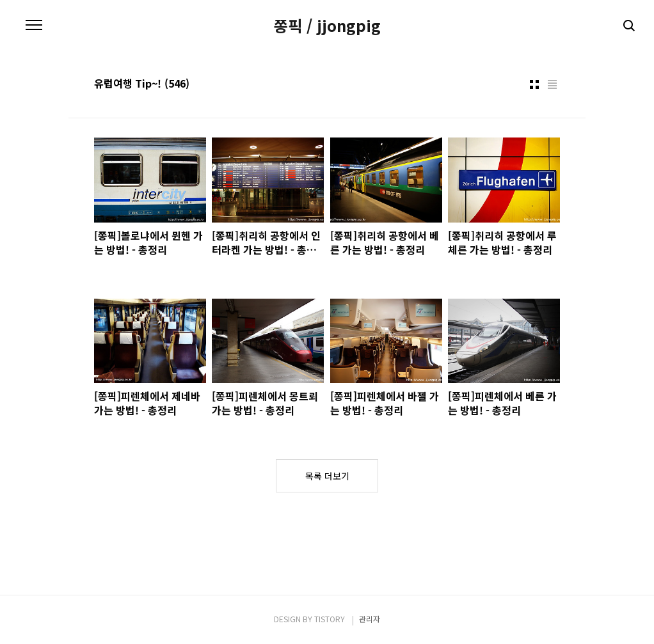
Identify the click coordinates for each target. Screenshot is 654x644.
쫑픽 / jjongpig (327, 26)
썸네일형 (534, 84)
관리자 (370, 619)
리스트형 (552, 84)
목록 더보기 (327, 476)
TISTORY (330, 619)
